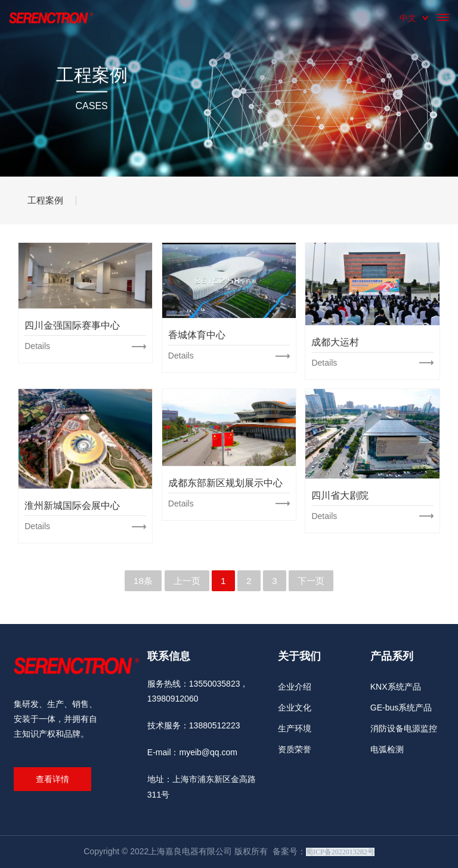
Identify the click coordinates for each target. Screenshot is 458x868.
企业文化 (295, 708)
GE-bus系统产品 (401, 708)
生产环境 (295, 728)
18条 (141, 581)
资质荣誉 (295, 749)
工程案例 (49, 200)
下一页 (312, 581)
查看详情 (52, 779)
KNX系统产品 (396, 687)
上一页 (186, 581)
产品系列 (392, 656)
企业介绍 (295, 687)
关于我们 (299, 656)
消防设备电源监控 (404, 728)
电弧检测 (387, 749)
